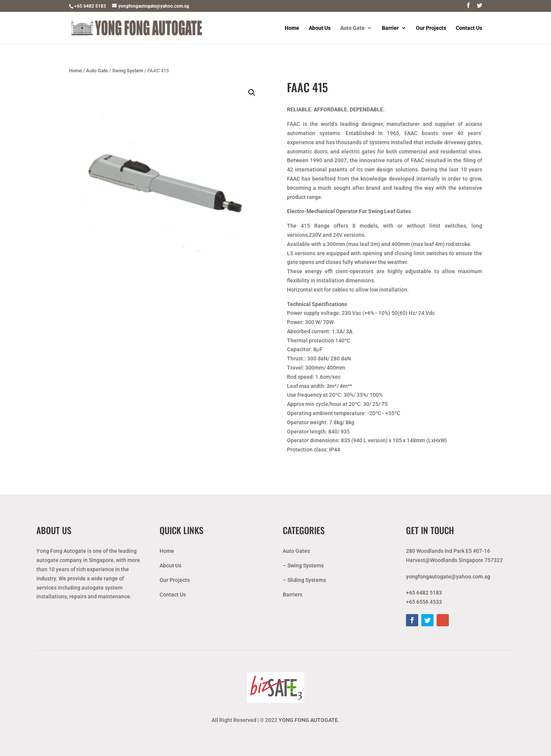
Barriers (293, 595)
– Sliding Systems (304, 580)
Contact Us (469, 28)
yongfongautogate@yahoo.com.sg (448, 577)
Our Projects (431, 28)
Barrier (390, 28)
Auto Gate (352, 28)
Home (292, 28)
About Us (320, 28)
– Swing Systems (303, 565)
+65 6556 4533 (424, 602)
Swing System (128, 71)
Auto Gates (296, 551)
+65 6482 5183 (90, 6)
